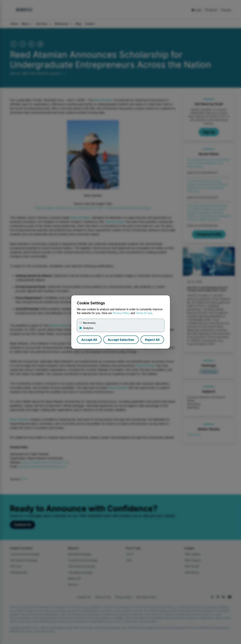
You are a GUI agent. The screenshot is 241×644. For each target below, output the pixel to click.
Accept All (89, 340)
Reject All (152, 340)
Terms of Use (144, 313)
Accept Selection (121, 340)
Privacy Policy (121, 313)
